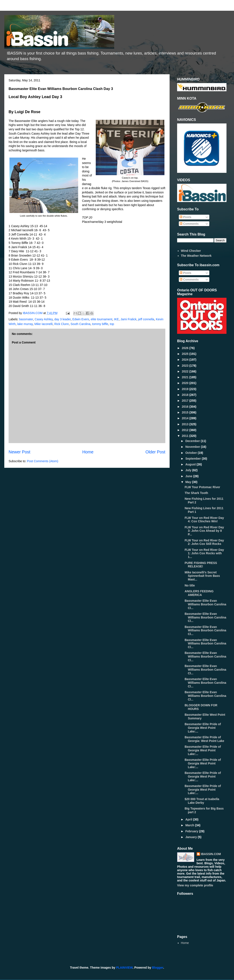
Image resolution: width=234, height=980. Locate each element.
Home (88, 452)
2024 (186, 360)
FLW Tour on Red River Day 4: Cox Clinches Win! (204, 520)
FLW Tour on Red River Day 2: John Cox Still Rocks (204, 542)
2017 (186, 401)
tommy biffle (100, 324)
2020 (186, 383)
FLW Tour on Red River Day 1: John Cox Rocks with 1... (204, 553)
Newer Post (19, 452)
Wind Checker (191, 251)
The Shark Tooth (196, 493)
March (190, 825)
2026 (186, 348)
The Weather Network (196, 256)
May (189, 482)
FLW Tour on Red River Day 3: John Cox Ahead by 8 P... (204, 531)
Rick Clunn (62, 324)
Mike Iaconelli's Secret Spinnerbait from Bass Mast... (202, 576)
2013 (186, 424)
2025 (186, 354)
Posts (185, 217)
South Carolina (80, 324)
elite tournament (102, 319)
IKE (116, 319)
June (189, 476)
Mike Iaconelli (43, 324)
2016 (186, 407)
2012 (186, 430)
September (193, 459)
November (193, 447)
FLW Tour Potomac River (202, 487)
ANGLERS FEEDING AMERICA (199, 593)
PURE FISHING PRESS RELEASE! (201, 565)
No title (190, 585)
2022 (186, 371)
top (112, 324)
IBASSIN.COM (33, 313)
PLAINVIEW (124, 968)
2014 (186, 418)
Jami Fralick (128, 319)
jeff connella (146, 319)
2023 (186, 366)
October (191, 453)
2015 (186, 412)
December (193, 441)
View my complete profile (195, 885)
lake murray (25, 324)
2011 (186, 436)
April (189, 819)
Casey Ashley (44, 319)
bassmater (26, 319)
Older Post (155, 452)
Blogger (158, 968)
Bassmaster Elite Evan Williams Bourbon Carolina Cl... (205, 604)
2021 (186, 377)
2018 (186, 395)
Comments (189, 224)
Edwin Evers (81, 319)
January (191, 837)
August (191, 464)
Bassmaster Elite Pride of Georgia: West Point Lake (204, 739)
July (189, 470)
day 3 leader (62, 319)
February (192, 831)
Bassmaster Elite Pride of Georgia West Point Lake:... (203, 728)
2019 (186, 389)
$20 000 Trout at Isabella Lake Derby (202, 801)
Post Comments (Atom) (43, 461)
